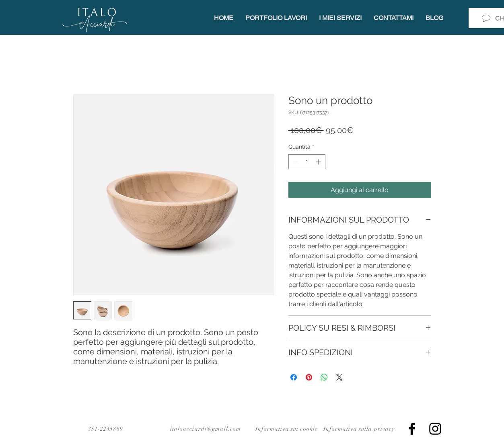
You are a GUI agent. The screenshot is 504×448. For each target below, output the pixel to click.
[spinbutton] (307, 162)
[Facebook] (412, 429)
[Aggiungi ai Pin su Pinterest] (309, 377)
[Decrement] (295, 162)
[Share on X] (339, 377)
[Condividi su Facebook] (294, 377)
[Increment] (319, 162)
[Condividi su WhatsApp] (324, 377)
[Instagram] (435, 429)
